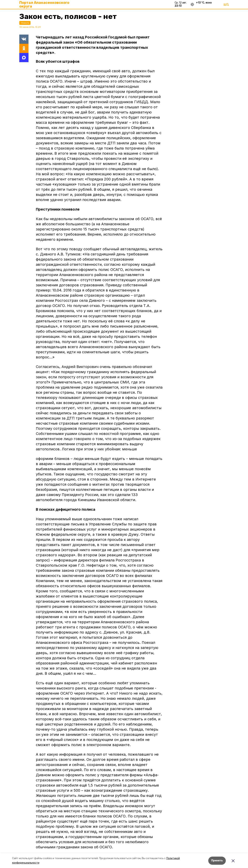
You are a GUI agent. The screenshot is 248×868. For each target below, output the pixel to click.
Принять (217, 861)
